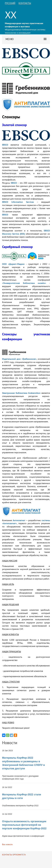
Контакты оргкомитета (14, 855)
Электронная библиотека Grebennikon (21, 393)
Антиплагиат (19, 520)
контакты (25, 3)
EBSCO (5, 145)
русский (10, 3)
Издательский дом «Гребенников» (19, 359)
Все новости (7, 844)
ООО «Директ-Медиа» (13, 264)
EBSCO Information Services (18, 202)
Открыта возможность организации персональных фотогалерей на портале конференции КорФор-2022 (24, 825)
